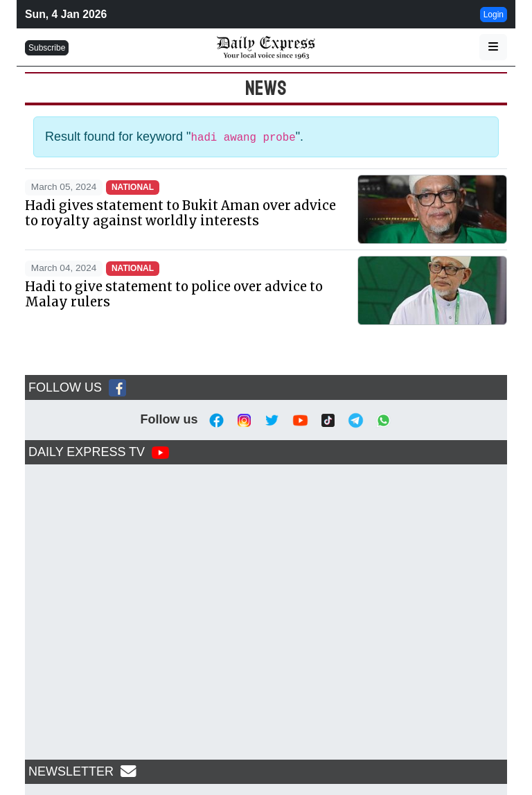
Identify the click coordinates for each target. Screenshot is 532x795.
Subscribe (47, 48)
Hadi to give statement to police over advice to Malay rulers (174, 294)
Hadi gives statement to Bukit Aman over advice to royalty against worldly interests (180, 213)
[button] (493, 47)
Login (494, 15)
